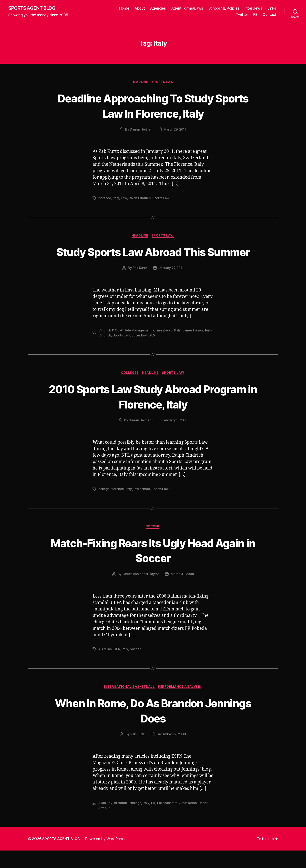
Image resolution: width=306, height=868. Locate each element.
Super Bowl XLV (153, 351)
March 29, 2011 (175, 130)
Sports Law (163, 82)
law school (142, 506)
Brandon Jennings (128, 820)
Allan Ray (105, 820)
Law (124, 199)
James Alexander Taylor (140, 591)
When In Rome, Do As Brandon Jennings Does (153, 728)
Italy (116, 199)
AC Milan (105, 666)
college (104, 506)
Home (124, 8)
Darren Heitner (140, 130)
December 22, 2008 (171, 752)
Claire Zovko (164, 346)
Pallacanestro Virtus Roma (177, 820)
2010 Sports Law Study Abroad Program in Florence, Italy (153, 413)
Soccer (153, 544)
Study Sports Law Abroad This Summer (153, 260)
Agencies (158, 8)
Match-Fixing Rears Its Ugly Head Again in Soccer (153, 567)
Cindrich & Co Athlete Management (125, 346)
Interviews (253, 8)
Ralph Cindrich (140, 199)
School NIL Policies (224, 8)
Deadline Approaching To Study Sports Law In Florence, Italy (153, 106)
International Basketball (129, 704)
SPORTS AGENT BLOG (34, 8)
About (140, 8)
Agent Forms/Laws (187, 8)
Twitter (242, 15)
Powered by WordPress (107, 856)
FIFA (117, 666)
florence (105, 199)
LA (153, 820)
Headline (140, 82)
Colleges (129, 389)
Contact (269, 15)
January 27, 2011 (171, 284)
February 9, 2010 (175, 437)
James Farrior (194, 346)
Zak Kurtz (139, 284)
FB (255, 15)
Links (272, 8)
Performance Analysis (181, 704)
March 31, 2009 (183, 591)
